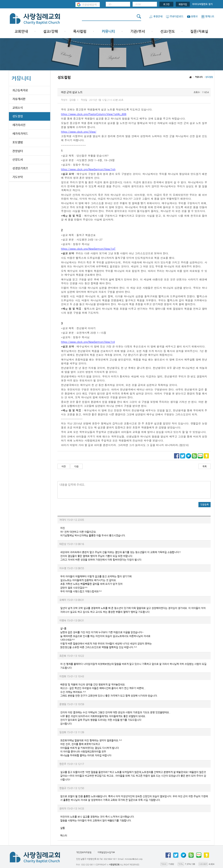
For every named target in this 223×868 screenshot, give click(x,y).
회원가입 (183, 4)
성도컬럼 (18, 116)
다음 (76, 466)
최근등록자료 (20, 90)
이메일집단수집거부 (106, 852)
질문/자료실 (199, 31)
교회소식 (18, 108)
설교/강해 (51, 31)
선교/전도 (168, 31)
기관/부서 (138, 31)
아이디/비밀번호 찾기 (202, 4)
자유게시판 (19, 99)
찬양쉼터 (18, 151)
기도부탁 (18, 177)
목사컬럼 (80, 31)
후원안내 (156, 16)
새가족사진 (19, 125)
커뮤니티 (108, 31)
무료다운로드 (175, 16)
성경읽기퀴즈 (20, 168)
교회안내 (21, 31)
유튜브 (192, 16)
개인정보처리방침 (84, 852)
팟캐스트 (208, 16)
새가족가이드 (20, 134)
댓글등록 (205, 505)
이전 (64, 466)
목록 (205, 466)
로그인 (166, 4)
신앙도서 (18, 160)
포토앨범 (18, 142)
